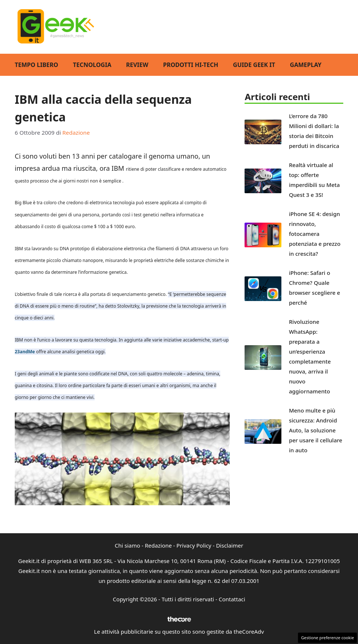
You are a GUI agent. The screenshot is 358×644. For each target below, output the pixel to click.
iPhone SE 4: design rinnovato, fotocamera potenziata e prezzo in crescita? (315, 234)
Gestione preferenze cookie (327, 638)
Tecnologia (92, 65)
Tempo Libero (36, 65)
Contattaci (232, 599)
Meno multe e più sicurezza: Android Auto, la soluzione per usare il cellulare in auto (315, 430)
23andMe (25, 352)
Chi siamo (128, 545)
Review (137, 65)
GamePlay (306, 65)
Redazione (158, 545)
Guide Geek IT (254, 65)
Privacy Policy (194, 545)
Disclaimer (229, 545)
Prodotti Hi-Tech (191, 65)
